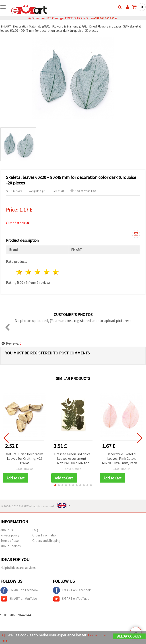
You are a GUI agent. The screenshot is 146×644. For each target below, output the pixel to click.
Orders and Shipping (46, 541)
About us (7, 530)
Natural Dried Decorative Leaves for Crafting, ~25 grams (25, 458)
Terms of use (10, 541)
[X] (3, 635)
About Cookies (11, 546)
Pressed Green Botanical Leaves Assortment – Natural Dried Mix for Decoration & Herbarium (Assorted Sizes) (73, 459)
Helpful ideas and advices (18, 568)
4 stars (47, 272)
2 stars (29, 272)
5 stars (56, 272)
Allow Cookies (129, 637)
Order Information (45, 535)
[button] (55, 485)
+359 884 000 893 (104, 18)
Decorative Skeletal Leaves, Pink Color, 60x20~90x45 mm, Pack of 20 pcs (121, 459)
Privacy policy (10, 535)
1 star (20, 272)
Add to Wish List (83, 191)
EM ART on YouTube (19, 599)
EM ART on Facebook (19, 591)
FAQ (35, 530)
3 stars (38, 272)
